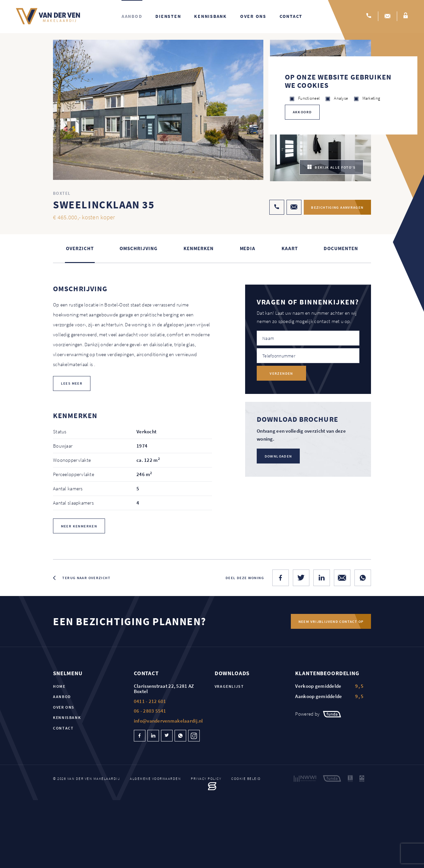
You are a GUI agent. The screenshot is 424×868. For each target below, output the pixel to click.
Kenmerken (198, 249)
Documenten (341, 249)
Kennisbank (211, 17)
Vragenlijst (229, 687)
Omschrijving (138, 249)
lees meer (72, 384)
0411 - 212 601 (150, 702)
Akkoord (302, 112)
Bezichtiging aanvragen (336, 208)
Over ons (253, 17)
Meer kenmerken (79, 526)
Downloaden (278, 457)
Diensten (168, 17)
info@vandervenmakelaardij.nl (168, 721)
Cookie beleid (246, 779)
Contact (291, 17)
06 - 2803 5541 (150, 711)
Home (59, 687)
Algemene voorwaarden (155, 779)
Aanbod (132, 17)
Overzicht (80, 249)
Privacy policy (206, 779)
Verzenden (281, 374)
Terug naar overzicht (86, 578)
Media (248, 249)
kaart (290, 249)
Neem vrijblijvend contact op (331, 622)
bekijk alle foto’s (331, 168)
